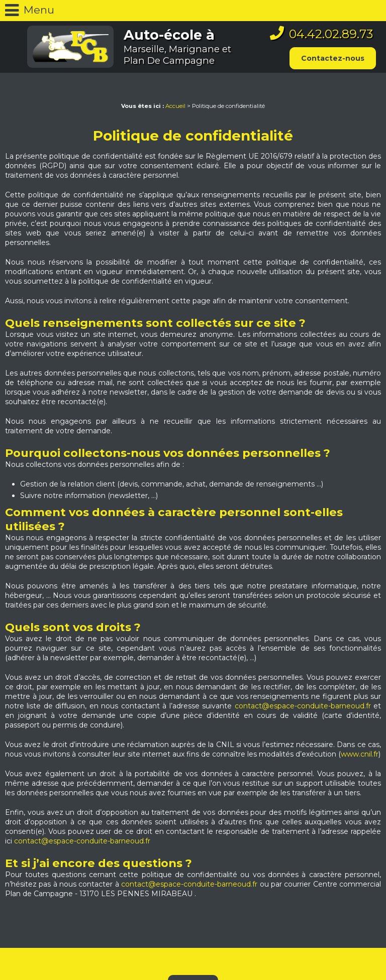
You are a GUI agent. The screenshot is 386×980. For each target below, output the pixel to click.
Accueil (175, 106)
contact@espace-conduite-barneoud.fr (303, 706)
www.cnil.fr (360, 754)
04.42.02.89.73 (331, 34)
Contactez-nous (333, 58)
